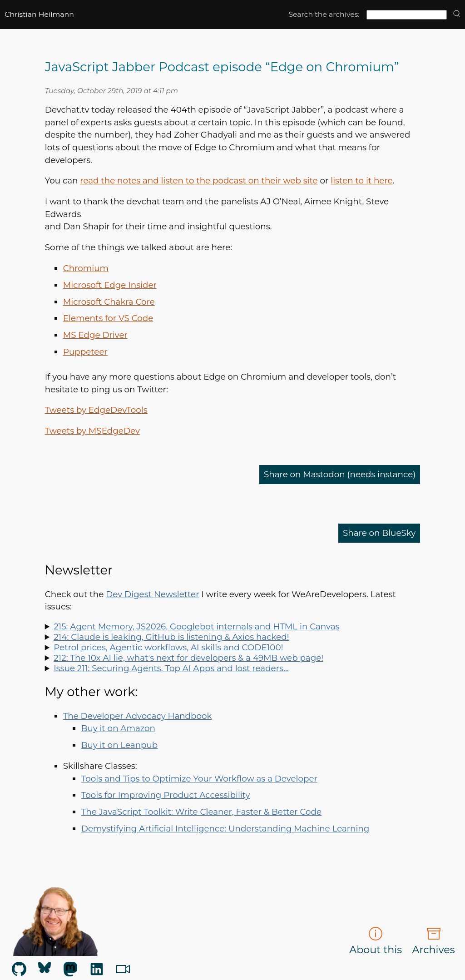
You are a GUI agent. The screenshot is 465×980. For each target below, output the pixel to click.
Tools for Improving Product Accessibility (166, 795)
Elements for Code (108, 318)
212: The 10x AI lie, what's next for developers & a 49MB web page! (188, 658)
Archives (434, 941)
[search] (457, 14)
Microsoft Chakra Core (109, 302)
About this (376, 941)
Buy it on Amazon (118, 728)
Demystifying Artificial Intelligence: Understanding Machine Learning (225, 829)
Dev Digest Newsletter (152, 594)
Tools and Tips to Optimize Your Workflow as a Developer (199, 779)
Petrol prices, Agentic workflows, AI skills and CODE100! (168, 647)
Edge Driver (95, 335)
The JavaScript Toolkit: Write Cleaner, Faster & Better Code (201, 812)
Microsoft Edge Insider (110, 285)
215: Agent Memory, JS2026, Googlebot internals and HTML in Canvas (196, 626)
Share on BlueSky (379, 533)
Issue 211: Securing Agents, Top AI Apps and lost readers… (171, 668)
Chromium (86, 268)
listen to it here (361, 181)
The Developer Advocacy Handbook (138, 716)
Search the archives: (324, 14)
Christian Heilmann (39, 14)
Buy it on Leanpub (120, 745)
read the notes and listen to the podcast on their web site (199, 181)
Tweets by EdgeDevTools (96, 410)
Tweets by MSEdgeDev (92, 431)
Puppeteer (85, 352)
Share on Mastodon (340, 474)
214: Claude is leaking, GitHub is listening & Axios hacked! (171, 637)
